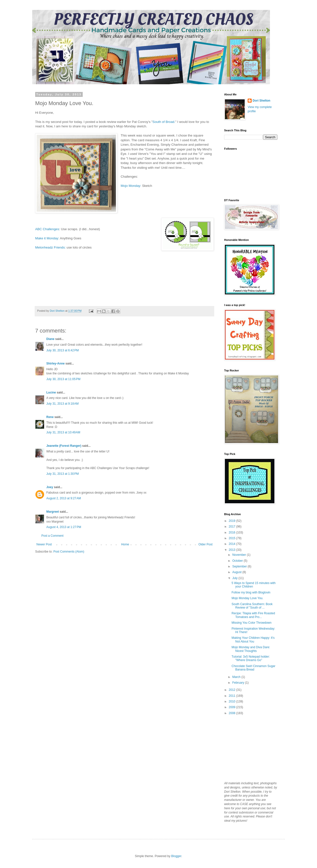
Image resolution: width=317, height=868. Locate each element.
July (235, 578)
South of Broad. (164, 122)
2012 (233, 690)
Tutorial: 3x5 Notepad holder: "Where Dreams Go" (251, 658)
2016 (233, 532)
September (240, 566)
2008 (233, 713)
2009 (233, 707)
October (238, 561)
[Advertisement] (249, 748)
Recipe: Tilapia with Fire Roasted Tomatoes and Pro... (253, 615)
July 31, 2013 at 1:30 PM (63, 474)
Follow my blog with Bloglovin (251, 592)
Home (125, 544)
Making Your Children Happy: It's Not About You (253, 640)
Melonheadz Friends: (50, 247)
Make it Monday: (48, 238)
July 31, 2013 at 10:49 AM (63, 432)
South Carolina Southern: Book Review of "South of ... (252, 606)
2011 (233, 696)
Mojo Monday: (131, 186)
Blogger (176, 856)
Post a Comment (52, 536)
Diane (50, 339)
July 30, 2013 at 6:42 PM (63, 350)
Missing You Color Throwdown (251, 623)
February (239, 683)
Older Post (205, 544)
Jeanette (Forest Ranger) (64, 446)
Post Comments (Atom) (69, 552)
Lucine (51, 392)
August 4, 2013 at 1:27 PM (64, 527)
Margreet (53, 512)
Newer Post (44, 544)
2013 (233, 550)
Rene (50, 417)
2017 (233, 527)
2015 (233, 538)
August (237, 572)
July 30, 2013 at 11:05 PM (63, 379)
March (237, 677)
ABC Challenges (47, 229)
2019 (233, 521)
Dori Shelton (261, 101)
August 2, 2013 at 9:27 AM (64, 498)
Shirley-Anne (55, 364)
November (240, 555)
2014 (233, 544)
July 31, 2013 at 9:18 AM (62, 404)
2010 (233, 701)
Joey (50, 487)
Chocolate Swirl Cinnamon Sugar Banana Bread (253, 668)
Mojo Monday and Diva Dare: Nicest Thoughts (251, 649)
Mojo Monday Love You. (247, 598)
